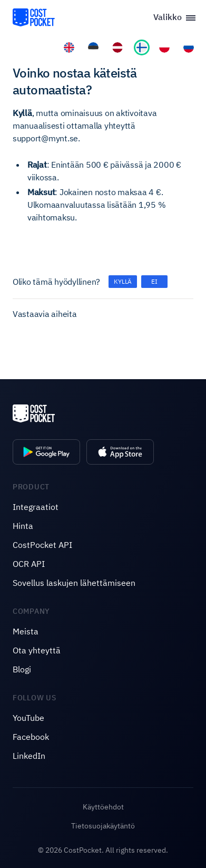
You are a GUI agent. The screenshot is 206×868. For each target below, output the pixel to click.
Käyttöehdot (103, 807)
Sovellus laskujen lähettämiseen (74, 583)
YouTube (28, 718)
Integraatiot (36, 507)
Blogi (22, 669)
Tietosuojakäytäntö (103, 826)
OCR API (29, 564)
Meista (26, 631)
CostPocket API (42, 545)
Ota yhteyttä (37, 650)
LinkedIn (29, 756)
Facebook (31, 737)
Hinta (23, 526)
